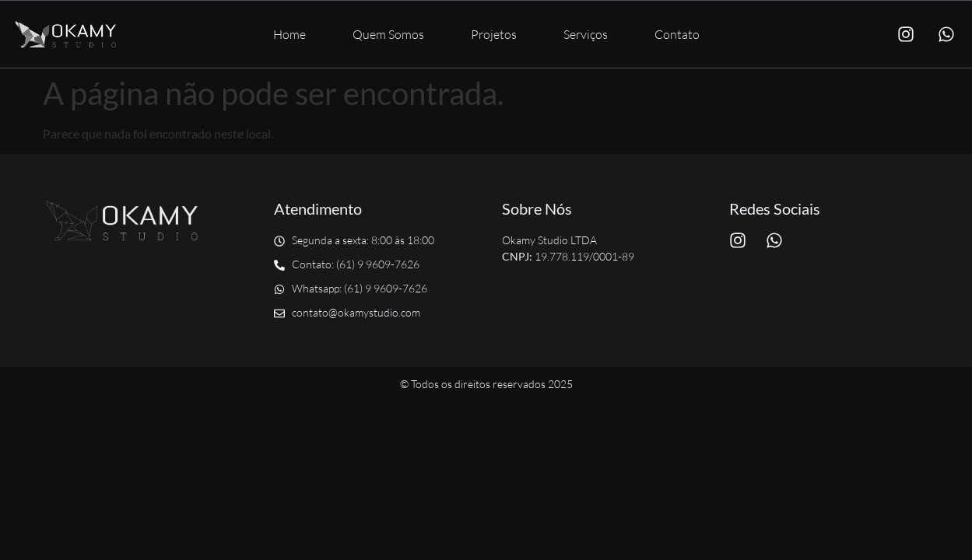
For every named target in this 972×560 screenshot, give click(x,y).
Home (289, 34)
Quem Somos (388, 34)
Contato (677, 34)
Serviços (586, 34)
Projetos (494, 34)
